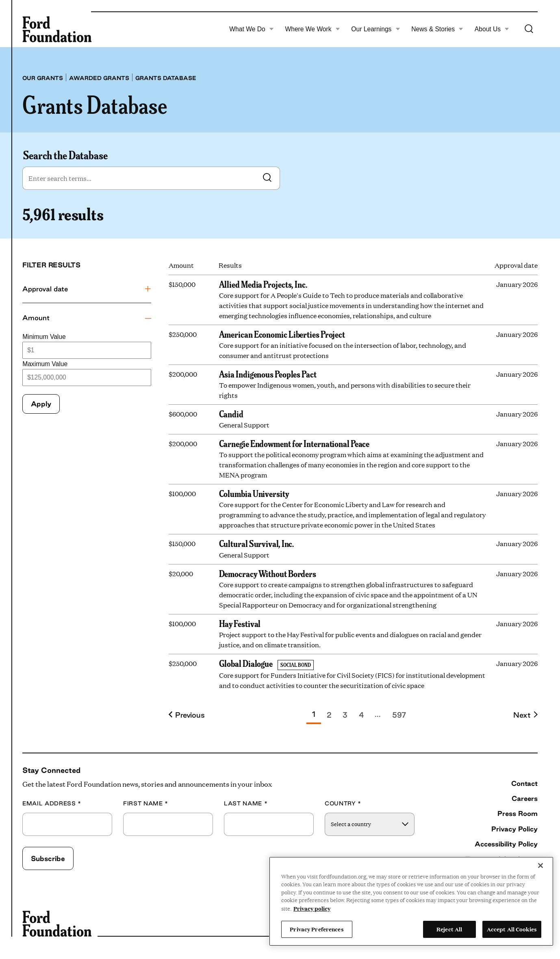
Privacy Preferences (317, 929)
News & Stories (437, 29)
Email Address (52, 804)
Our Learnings (376, 29)
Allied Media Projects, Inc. (263, 284)
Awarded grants (99, 78)
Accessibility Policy (506, 844)
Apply (41, 404)
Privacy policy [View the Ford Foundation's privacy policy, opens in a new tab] (312, 908)
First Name (146, 804)
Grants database (166, 78)
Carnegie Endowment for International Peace (294, 443)
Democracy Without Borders (268, 573)
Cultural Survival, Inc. (257, 543)
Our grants (43, 78)
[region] (411, 901)
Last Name (246, 804)
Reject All (449, 929)
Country (343, 804)
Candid (231, 414)
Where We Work (312, 29)
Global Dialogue (246, 663)
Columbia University (254, 493)
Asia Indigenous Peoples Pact (268, 374)
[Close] (540, 866)
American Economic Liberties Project (282, 334)
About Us (492, 29)
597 (399, 715)
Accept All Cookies (512, 929)
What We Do (252, 29)
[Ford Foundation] (57, 29)
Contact (524, 783)
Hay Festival (240, 623)
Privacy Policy (514, 829)
